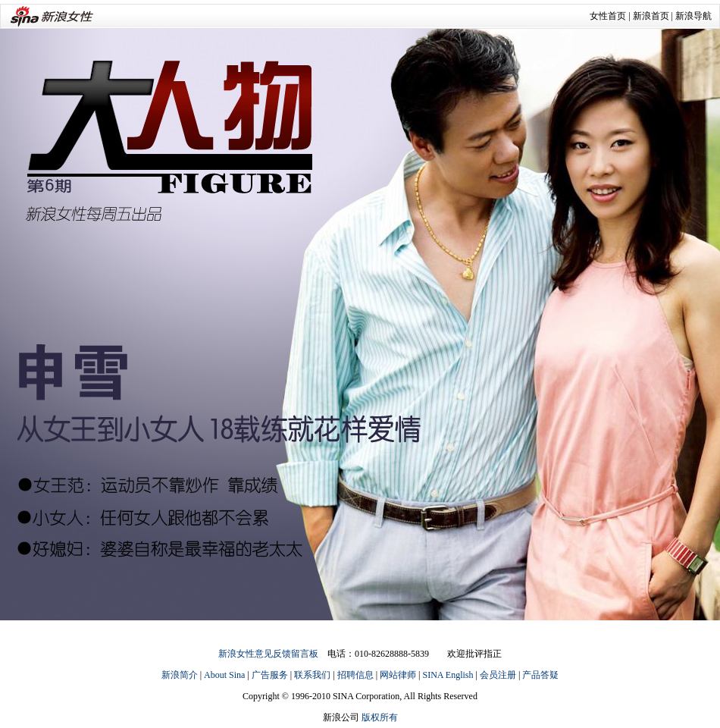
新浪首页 (651, 16)
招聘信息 (355, 675)
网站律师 (398, 675)
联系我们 (312, 675)
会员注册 (498, 675)
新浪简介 (180, 675)
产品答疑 (540, 675)
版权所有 (380, 717)
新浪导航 (693, 16)
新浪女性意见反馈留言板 (268, 654)
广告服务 (270, 675)
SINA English (448, 675)
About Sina (224, 675)
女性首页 (608, 16)
